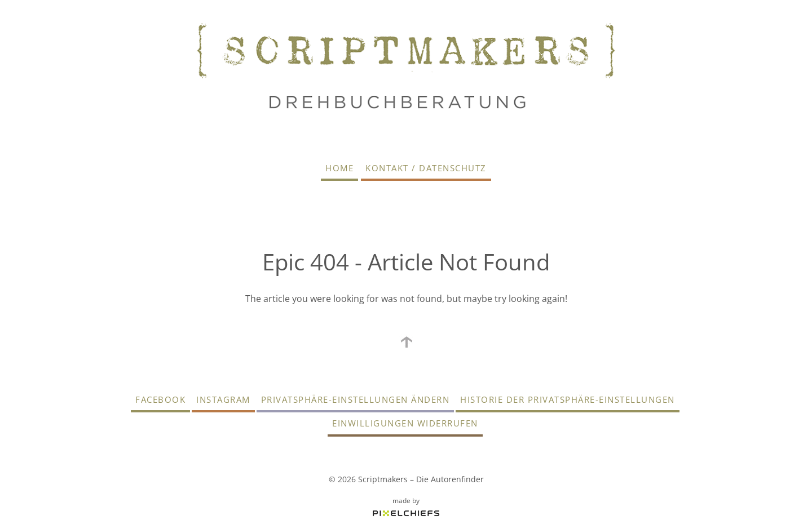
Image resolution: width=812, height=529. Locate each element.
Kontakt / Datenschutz (426, 168)
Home (339, 168)
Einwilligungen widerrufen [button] (405, 423)
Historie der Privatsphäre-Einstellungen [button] (568, 399)
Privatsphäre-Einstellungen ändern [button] (356, 399)
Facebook (160, 399)
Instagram (223, 399)
